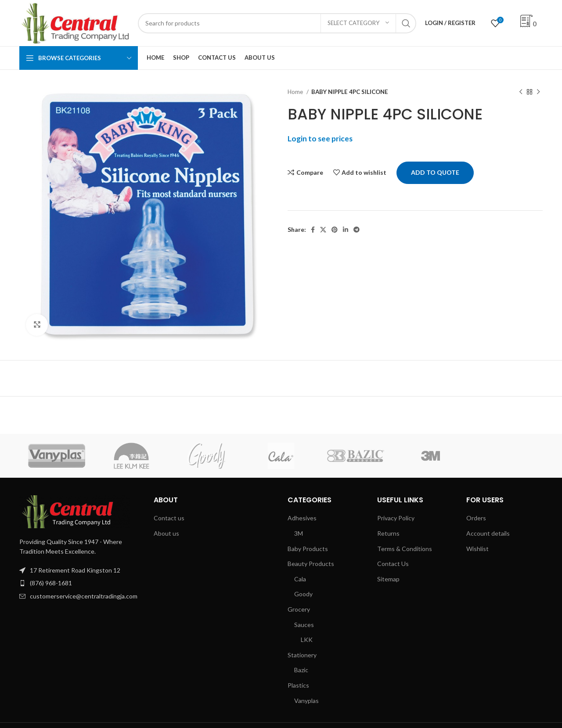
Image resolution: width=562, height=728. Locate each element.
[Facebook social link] (313, 230)
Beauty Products (311, 564)
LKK (307, 640)
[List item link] (80, 583)
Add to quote (435, 172)
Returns (388, 533)
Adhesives (302, 518)
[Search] (277, 23)
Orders (476, 518)
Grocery (299, 609)
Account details (488, 533)
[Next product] (538, 92)
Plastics (298, 685)
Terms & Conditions (405, 549)
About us (166, 533)
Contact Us (393, 564)
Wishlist (477, 549)
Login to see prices (320, 139)
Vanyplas (306, 701)
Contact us (169, 518)
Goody (303, 594)
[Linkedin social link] (346, 230)
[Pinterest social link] (335, 230)
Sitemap (388, 579)
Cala (300, 579)
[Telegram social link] (357, 230)
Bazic (301, 670)
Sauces (304, 625)
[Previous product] (521, 92)
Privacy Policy (396, 518)
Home (296, 92)
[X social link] (323, 230)
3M (299, 533)
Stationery (302, 655)
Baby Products (308, 549)
